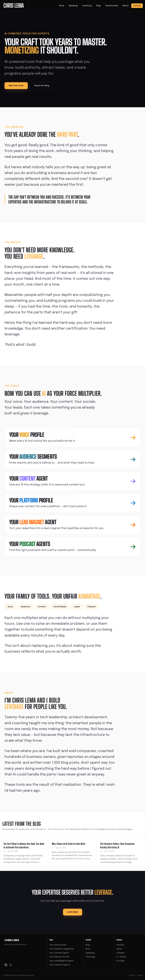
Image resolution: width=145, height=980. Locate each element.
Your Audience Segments (62, 949)
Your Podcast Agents (60, 965)
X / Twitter (121, 957)
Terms (140, 975)
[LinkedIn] (6, 965)
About (125, 6)
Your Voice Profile (58, 945)
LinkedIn (120, 953)
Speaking (73, 6)
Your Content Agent (59, 953)
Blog (98, 6)
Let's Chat (73, 912)
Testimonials (112, 6)
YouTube (120, 961)
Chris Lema (12, 940)
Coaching (87, 6)
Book (62, 6)
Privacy (132, 975)
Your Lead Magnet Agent (62, 961)
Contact (137, 6)
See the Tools (16, 86)
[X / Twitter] (11, 965)
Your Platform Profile (59, 957)
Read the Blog (42, 86)
